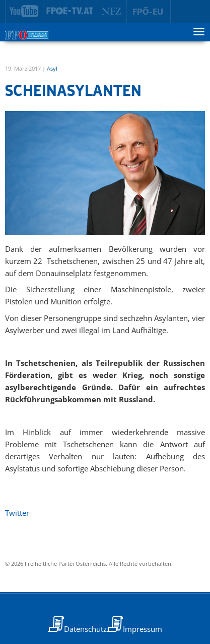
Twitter (17, 513)
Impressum (143, 629)
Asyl (52, 68)
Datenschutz (85, 629)
